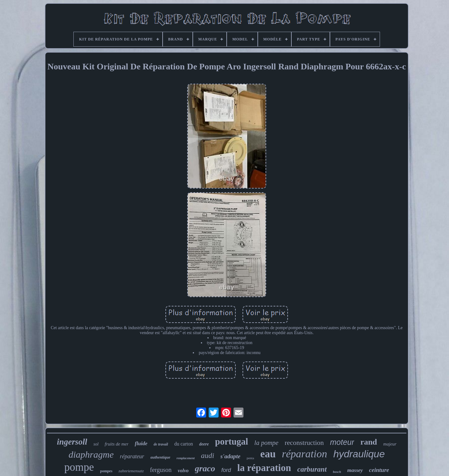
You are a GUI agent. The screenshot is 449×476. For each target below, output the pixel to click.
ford (226, 470)
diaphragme (91, 454)
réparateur (132, 456)
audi (208, 455)
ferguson (161, 470)
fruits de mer (117, 444)
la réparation (264, 468)
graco (205, 468)
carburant (312, 469)
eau (268, 454)
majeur (390, 444)
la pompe (266, 443)
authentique (160, 457)
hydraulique (359, 454)
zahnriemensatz (131, 471)
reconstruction (304, 443)
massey (355, 470)
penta (250, 458)
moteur (342, 442)
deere (204, 444)
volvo (183, 471)
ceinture (379, 470)
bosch (337, 472)
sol (96, 444)
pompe (79, 467)
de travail (161, 444)
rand (369, 442)
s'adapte (230, 456)
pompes (106, 471)
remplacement (186, 458)
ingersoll (72, 442)
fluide (141, 443)
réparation (305, 454)
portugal (232, 441)
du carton (183, 444)
